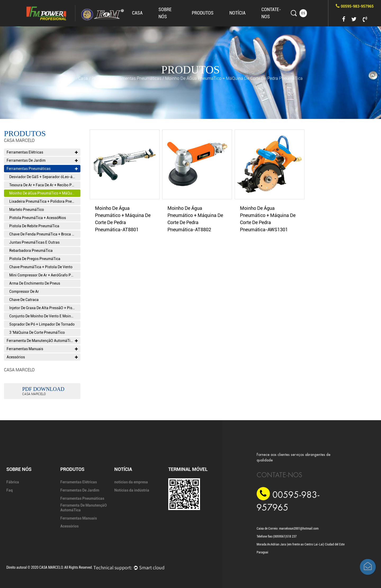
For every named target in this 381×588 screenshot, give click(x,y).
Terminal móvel (188, 469)
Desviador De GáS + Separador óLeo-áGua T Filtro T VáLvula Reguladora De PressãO (45, 177)
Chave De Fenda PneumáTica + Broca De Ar (45, 234)
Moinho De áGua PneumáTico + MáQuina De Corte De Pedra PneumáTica (45, 193)
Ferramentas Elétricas (42, 152)
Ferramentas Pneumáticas (137, 78)
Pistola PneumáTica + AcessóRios (38, 218)
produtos (203, 13)
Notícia (237, 13)
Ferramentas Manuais (42, 349)
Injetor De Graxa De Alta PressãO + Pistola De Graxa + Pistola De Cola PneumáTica (45, 308)
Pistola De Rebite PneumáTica (34, 226)
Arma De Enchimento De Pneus (35, 283)
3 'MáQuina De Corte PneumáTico (37, 332)
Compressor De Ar (24, 291)
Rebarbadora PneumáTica (31, 251)
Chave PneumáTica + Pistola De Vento (41, 267)
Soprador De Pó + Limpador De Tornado (42, 324)
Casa (137, 13)
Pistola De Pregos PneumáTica (35, 259)
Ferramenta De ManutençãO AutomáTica (42, 341)
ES (303, 13)
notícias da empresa (131, 482)
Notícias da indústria (132, 490)
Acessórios (42, 357)
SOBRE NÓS (19, 469)
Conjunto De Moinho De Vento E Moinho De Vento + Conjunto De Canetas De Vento (45, 316)
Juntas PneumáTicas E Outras (34, 242)
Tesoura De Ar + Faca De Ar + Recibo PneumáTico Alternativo (45, 185)
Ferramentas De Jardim (42, 160)
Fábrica (13, 482)
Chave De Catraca (24, 300)
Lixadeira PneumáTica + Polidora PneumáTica (45, 201)
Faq (10, 490)
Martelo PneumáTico (27, 210)
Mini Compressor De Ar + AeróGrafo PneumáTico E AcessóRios (45, 275)
